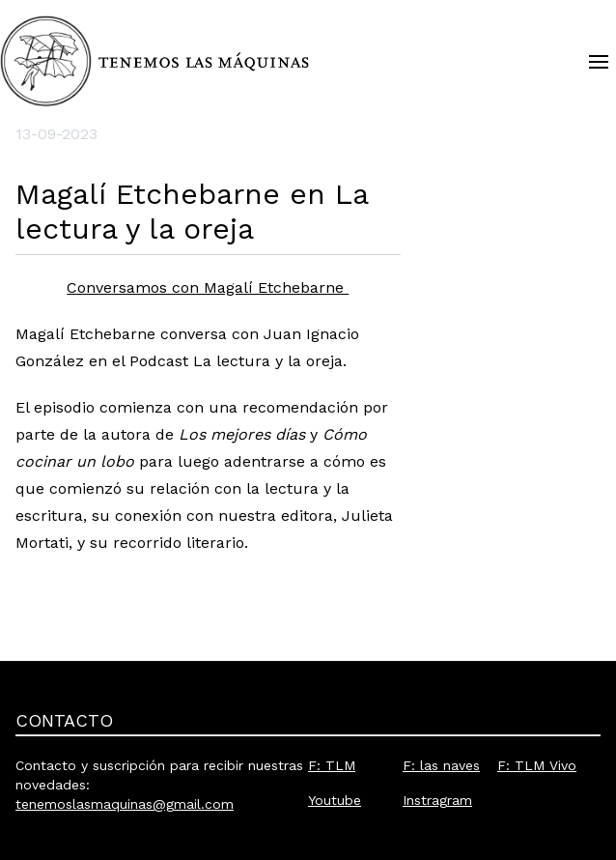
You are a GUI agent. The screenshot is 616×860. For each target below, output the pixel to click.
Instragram (437, 800)
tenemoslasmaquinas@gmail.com (125, 804)
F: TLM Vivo (537, 765)
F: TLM (332, 765)
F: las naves (441, 765)
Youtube (335, 800)
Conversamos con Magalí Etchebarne (208, 287)
